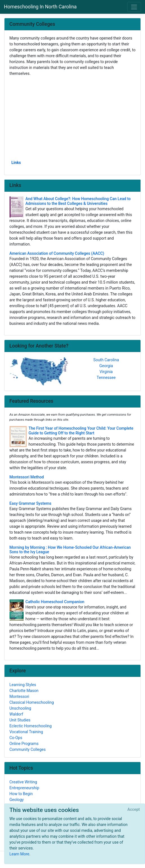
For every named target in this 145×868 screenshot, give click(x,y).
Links (16, 163)
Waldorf (16, 714)
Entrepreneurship (24, 788)
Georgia (106, 366)
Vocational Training (26, 732)
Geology (17, 800)
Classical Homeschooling (32, 702)
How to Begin (21, 794)
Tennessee (106, 378)
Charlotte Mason (24, 691)
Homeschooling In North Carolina (40, 7)
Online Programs (24, 744)
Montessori (20, 696)
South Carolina (106, 360)
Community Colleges (28, 749)
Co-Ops (16, 738)
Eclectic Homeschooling (31, 726)
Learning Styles (23, 685)
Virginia (106, 372)
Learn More (20, 854)
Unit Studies (20, 720)
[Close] (134, 810)
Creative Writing (23, 782)
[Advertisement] (73, 118)
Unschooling (20, 708)
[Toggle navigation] (134, 7)
